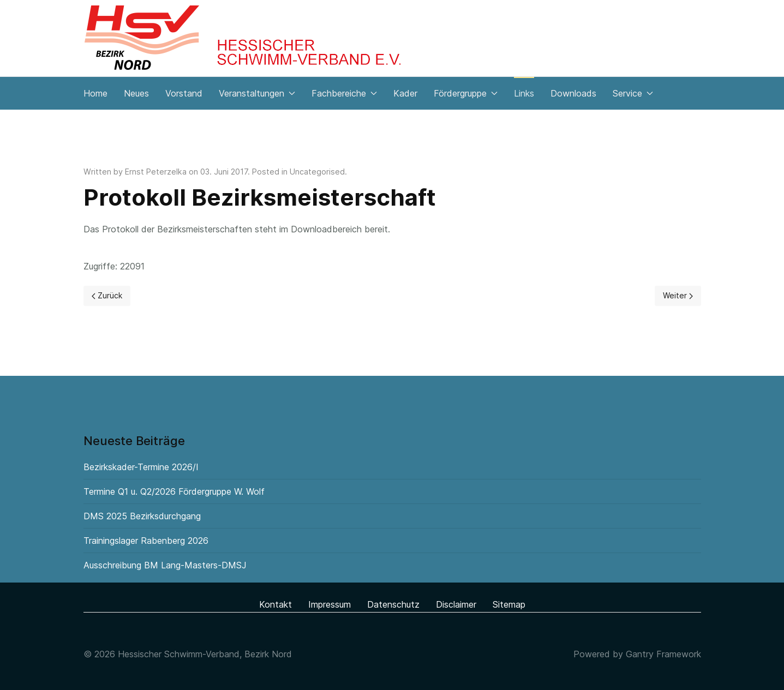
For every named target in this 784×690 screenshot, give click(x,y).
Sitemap (509, 604)
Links (524, 93)
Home (95, 93)
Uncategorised (317, 172)
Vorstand (184, 93)
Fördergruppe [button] (466, 93)
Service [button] (633, 93)
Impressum (330, 604)
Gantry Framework (663, 654)
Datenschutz (393, 604)
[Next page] (678, 296)
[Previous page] (107, 296)
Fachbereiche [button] (344, 93)
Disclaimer (456, 604)
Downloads (573, 93)
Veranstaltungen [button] (257, 93)
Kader (405, 93)
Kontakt (276, 604)
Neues (136, 93)
